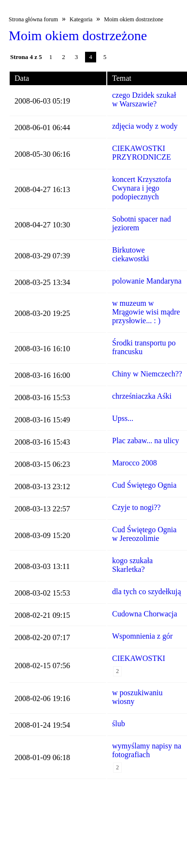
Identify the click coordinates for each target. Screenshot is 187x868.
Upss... (123, 418)
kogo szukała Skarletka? (132, 565)
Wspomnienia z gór (142, 636)
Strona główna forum (33, 19)
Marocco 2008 (135, 463)
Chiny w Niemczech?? (147, 374)
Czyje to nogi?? (136, 507)
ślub (119, 724)
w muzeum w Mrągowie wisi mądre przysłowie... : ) (146, 312)
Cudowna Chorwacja (145, 614)
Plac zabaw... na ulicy (145, 441)
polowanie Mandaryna (147, 281)
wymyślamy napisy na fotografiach (147, 750)
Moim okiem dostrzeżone (134, 19)
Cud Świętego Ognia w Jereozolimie (144, 534)
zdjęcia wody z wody (145, 126)
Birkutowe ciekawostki (130, 254)
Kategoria (81, 19)
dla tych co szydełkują (147, 591)
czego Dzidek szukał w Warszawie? (144, 99)
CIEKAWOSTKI (139, 658)
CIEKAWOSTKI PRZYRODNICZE (142, 153)
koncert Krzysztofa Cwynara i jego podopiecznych (142, 188)
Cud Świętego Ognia (144, 485)
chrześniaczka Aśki (142, 396)
